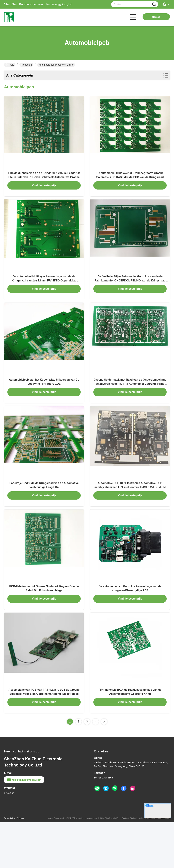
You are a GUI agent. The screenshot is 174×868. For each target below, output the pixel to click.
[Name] (154, 4)
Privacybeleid (10, 864)
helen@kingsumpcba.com (24, 826)
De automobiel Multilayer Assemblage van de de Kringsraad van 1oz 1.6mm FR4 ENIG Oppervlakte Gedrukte (44, 296)
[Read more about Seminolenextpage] (96, 767)
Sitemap (20, 864)
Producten (26, 65)
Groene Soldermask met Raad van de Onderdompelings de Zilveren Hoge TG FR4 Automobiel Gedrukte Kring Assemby (130, 407)
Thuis (10, 65)
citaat (156, 17)
